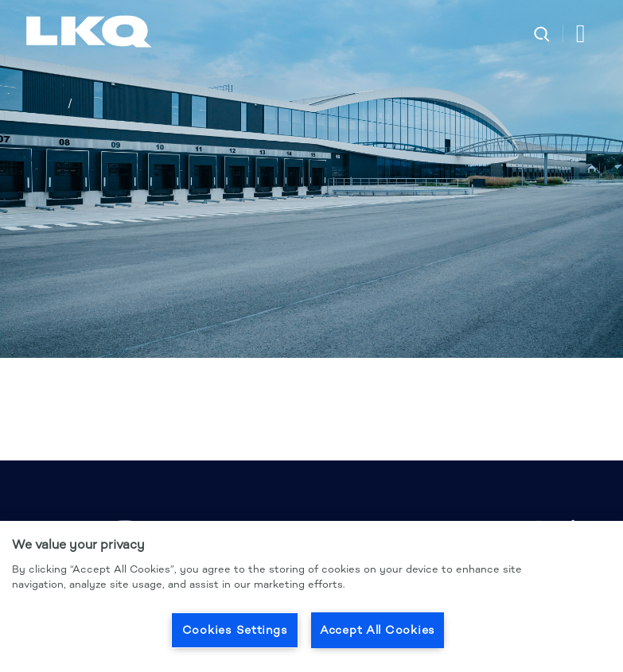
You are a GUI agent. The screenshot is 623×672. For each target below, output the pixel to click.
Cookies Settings (235, 630)
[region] (311, 596)
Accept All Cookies (378, 630)
